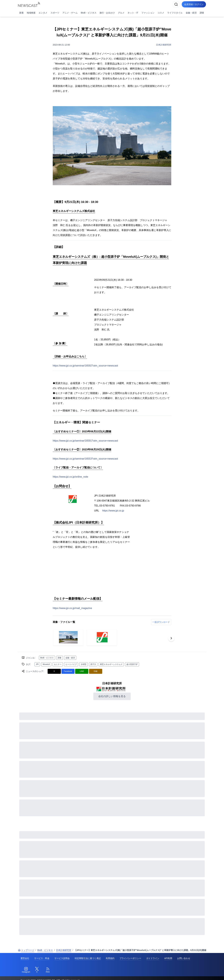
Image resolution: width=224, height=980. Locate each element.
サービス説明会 (62, 958)
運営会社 (25, 958)
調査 (202, 13)
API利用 (168, 958)
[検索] (176, 4)
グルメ (121, 13)
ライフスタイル (175, 13)
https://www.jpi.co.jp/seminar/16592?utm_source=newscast (85, 366)
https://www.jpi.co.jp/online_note (70, 477)
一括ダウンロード (161, 622)
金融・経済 (191, 13)
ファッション (148, 13)
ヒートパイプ (71, 664)
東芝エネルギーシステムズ (111, 664)
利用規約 (110, 958)
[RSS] (48, 970)
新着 (21, 13)
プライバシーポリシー (130, 958)
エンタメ (43, 13)
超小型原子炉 (132, 664)
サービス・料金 (42, 958)
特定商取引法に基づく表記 (88, 958)
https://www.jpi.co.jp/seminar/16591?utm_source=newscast (85, 441)
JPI (37, 664)
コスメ (161, 13)
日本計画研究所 (164, 45)
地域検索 (31, 13)
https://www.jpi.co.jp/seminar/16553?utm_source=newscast (85, 459)
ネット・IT (133, 13)
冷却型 (84, 664)
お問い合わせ (184, 958)
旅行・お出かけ (107, 13)
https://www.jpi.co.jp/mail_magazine (72, 608)
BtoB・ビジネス (89, 13)
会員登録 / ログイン (194, 4)
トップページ (26, 950)
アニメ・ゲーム (70, 13)
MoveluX (46, 664)
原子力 (93, 664)
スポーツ (55, 13)
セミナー (58, 664)
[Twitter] (37, 970)
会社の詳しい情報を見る (112, 696)
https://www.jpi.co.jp (113, 511)
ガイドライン (153, 958)
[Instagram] (26, 970)
